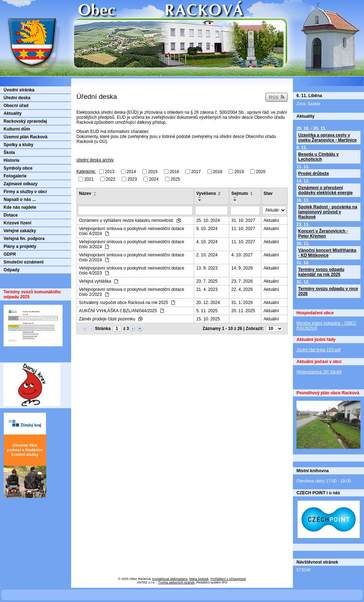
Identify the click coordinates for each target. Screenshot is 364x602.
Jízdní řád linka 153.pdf (318, 350)
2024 (154, 179)
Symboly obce (18, 168)
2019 (239, 172)
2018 (218, 172)
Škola (9, 153)
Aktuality (13, 113)
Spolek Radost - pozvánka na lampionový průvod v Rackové (328, 212)
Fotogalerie (15, 176)
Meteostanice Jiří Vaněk (319, 372)
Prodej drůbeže (314, 174)
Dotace (11, 215)
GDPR (10, 254)
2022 (111, 179)
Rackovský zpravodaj (25, 121)
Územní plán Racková (25, 137)
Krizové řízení (17, 223)
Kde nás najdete (20, 207)
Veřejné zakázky (20, 231)
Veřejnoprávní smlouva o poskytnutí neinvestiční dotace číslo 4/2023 (132, 271)
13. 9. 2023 (207, 268)
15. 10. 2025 (208, 319)
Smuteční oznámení (24, 262)
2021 (89, 179)
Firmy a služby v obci (25, 192)
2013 (110, 172)
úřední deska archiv (95, 160)
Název (85, 193)
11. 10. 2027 (243, 229)
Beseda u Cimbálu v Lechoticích (318, 157)
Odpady (12, 270)
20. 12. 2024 (208, 303)
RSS (277, 97)
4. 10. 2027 (242, 255)
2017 (196, 172)
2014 (131, 172)
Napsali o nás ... (20, 199)
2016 (174, 172)
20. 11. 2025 (243, 311)
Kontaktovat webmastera (170, 579)
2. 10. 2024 (207, 255)
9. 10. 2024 (207, 229)
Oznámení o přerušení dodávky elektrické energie (325, 190)
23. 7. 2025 (207, 281)
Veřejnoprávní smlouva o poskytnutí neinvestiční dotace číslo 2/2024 (132, 257)
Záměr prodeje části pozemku (111, 319)
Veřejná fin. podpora (24, 239)
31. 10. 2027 (243, 220)
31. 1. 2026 (242, 303)
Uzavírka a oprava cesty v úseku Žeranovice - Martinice (328, 138)
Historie (12, 160)
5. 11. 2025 (207, 311)
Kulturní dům (17, 129)
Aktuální (271, 220)
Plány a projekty (20, 246)
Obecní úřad (16, 106)
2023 (132, 179)
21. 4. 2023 (207, 289)
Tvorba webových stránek (176, 582)
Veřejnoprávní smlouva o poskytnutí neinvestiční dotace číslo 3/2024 (132, 244)
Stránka (103, 329)
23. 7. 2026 (242, 281)
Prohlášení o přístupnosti (228, 579)
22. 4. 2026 (242, 289)
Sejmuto (242, 193)
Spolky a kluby (18, 145)
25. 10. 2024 (208, 220)
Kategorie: (86, 171)
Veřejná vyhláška (98, 281)
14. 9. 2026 (242, 268)
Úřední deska (17, 98)
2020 (261, 172)
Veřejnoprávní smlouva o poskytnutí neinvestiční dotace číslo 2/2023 (132, 292)
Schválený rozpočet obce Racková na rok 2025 (127, 303)
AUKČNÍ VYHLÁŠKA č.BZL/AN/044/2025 (121, 311)
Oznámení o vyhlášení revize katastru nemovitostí (130, 220)
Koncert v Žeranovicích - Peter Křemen (323, 234)
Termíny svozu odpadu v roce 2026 (328, 291)
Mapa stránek (199, 579)
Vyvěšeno (208, 193)
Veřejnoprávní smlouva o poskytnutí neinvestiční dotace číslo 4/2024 (132, 231)
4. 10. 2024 (207, 242)
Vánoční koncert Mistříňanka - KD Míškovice (327, 253)
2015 (153, 172)
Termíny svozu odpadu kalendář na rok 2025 (321, 272)
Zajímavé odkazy (20, 184)
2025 (175, 179)
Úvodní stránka (19, 90)
